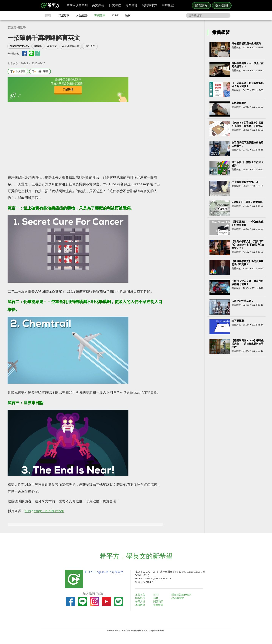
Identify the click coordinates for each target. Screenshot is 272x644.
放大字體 (18, 72)
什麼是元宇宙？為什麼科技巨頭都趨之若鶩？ (248, 283)
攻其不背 (141, 595)
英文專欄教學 (17, 27)
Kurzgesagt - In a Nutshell (44, 511)
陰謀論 (38, 46)
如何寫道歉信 (239, 103)
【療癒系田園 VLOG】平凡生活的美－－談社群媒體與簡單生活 (248, 344)
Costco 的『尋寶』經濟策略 (247, 202)
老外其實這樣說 (71, 46)
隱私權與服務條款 (182, 595)
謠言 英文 (90, 46)
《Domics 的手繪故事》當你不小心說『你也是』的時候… (248, 124)
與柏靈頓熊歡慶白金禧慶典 (246, 43)
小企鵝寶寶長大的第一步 (245, 182)
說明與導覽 (178, 598)
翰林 (128, 15)
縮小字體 (40, 72)
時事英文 (52, 46)
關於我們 (159, 601)
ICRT (115, 15)
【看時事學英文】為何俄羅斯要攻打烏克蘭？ (248, 263)
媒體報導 (159, 605)
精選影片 (64, 15)
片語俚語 (82, 15)
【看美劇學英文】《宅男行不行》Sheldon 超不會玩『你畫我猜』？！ (248, 245)
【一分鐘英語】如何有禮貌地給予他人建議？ (248, 85)
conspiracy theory (19, 46)
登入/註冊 (222, 5)
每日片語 (141, 601)
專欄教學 (100, 15)
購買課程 (201, 5)
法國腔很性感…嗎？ (243, 301)
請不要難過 (238, 321)
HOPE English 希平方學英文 (104, 572)
